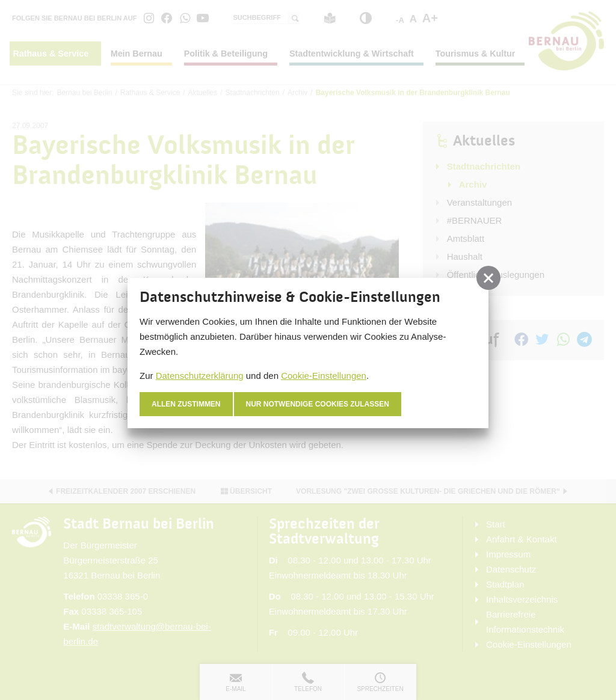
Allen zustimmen (186, 404)
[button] (488, 278)
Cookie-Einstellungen (324, 376)
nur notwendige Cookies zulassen (318, 404)
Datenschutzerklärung (200, 376)
